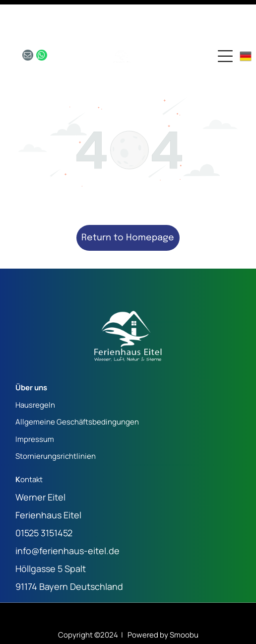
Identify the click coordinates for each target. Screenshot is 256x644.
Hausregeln (35, 371)
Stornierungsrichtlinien (56, 422)
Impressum (35, 405)
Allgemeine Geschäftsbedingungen (77, 388)
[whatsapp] (42, 23)
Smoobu (184, 601)
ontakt (32, 446)
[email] (28, 23)
